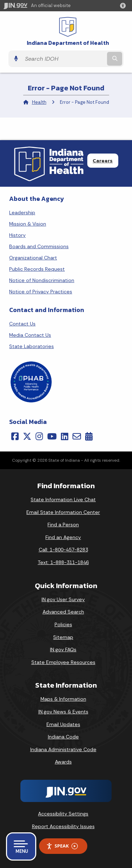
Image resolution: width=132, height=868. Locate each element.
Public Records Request (37, 269)
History (17, 235)
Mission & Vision (28, 224)
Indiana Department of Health (68, 43)
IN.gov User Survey (63, 599)
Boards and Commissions (39, 246)
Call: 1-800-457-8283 (63, 550)
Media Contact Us (30, 335)
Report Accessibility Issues (63, 826)
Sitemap (63, 637)
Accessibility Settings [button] (63, 814)
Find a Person (63, 525)
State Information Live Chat (63, 499)
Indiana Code (63, 737)
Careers (103, 161)
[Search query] (64, 59)
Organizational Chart (33, 258)
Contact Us (22, 324)
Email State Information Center (63, 512)
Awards (63, 762)
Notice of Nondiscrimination (42, 280)
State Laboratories (32, 346)
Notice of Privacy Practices (41, 292)
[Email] (77, 436)
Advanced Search (63, 612)
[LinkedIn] (65, 436)
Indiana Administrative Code (63, 749)
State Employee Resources (63, 662)
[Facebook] (15, 436)
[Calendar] (89, 436)
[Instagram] (39, 436)
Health (39, 102)
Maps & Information (63, 699)
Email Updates (63, 724)
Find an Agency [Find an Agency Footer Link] (63, 537)
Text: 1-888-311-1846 (63, 562)
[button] (124, 6)
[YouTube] (52, 436)
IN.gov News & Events (63, 712)
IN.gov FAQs (63, 649)
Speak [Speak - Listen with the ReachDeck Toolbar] (62, 846)
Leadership (22, 212)
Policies (63, 624)
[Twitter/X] (27, 436)
